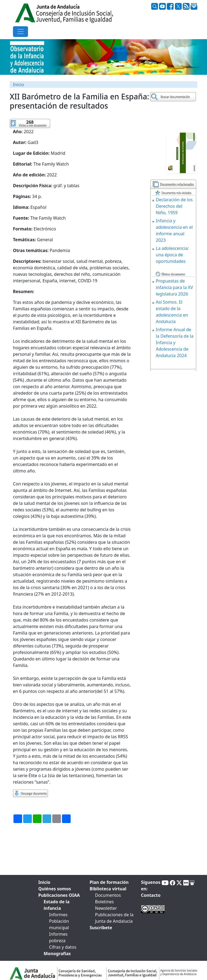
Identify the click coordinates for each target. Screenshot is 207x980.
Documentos (108, 895)
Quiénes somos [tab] (55, 889)
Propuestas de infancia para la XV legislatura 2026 (174, 287)
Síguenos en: (151, 885)
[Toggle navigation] (20, 32)
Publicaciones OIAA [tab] (59, 895)
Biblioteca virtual (108, 889)
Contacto (151, 895)
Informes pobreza (58, 937)
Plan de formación (109, 882)
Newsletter (106, 908)
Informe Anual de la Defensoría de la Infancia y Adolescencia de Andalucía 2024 (175, 343)
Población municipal (59, 924)
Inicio (18, 85)
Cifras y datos (63, 947)
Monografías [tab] (57, 954)
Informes (58, 915)
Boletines (105, 902)
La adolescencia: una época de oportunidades (172, 255)
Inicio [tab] (44, 882)
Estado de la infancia (57, 905)
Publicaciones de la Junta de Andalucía (114, 918)
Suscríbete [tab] (101, 928)
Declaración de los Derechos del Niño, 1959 (174, 206)
